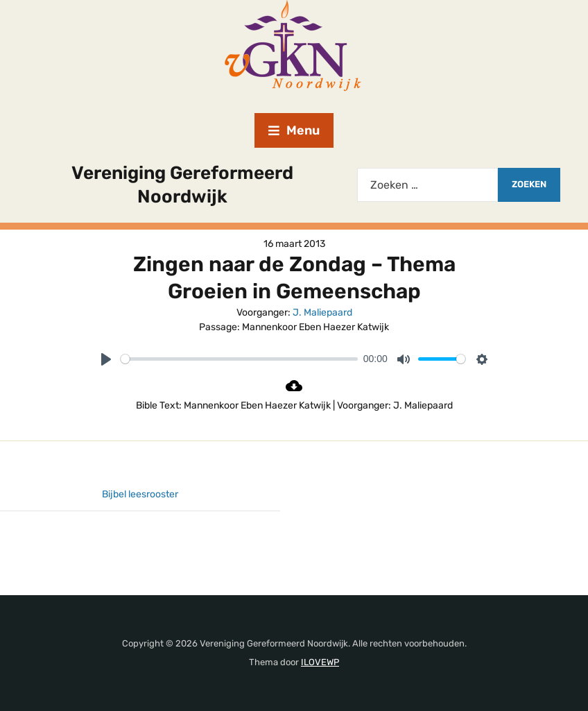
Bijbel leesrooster (140, 494)
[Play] (106, 359)
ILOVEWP (320, 662)
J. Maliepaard (322, 312)
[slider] (239, 359)
